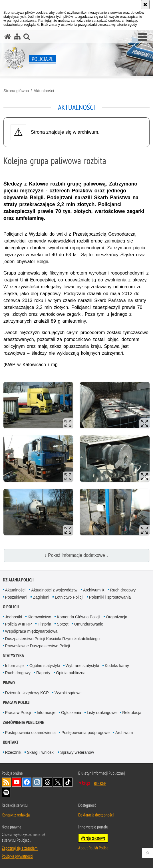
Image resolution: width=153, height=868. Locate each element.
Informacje (14, 666)
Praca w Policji (17, 702)
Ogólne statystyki (45, 666)
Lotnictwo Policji (69, 597)
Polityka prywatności (17, 856)
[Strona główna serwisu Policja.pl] (8, 37)
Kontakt (11, 742)
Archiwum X (94, 590)
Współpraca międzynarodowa (31, 631)
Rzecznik (13, 752)
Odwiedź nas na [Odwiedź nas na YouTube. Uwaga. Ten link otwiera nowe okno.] (17, 782)
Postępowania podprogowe (85, 733)
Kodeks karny (117, 666)
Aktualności (44, 91)
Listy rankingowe (102, 713)
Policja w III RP (19, 624)
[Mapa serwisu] (17, 37)
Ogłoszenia (71, 713)
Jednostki (14, 617)
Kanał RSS (6, 782)
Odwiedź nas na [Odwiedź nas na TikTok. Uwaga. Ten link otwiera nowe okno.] (68, 782)
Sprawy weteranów (77, 752)
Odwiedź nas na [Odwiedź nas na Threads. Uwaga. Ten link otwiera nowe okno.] (47, 782)
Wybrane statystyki (82, 666)
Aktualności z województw (54, 590)
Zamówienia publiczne (23, 722)
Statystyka (13, 655)
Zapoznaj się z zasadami (20, 848)
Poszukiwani (16, 597)
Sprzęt (63, 624)
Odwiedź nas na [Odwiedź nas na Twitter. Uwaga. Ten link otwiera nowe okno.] (58, 782)
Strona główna (16, 91)
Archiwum (124, 733)
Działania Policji (18, 580)
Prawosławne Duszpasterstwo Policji (38, 646)
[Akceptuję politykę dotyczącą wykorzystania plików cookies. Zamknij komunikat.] (145, 5)
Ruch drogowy (123, 590)
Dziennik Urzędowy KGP (27, 693)
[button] (143, 37)
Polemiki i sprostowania (110, 597)
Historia (44, 624)
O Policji (11, 607)
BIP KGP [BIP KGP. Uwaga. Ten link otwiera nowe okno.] (100, 783)
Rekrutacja (132, 713)
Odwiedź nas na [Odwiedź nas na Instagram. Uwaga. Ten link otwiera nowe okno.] (37, 782)
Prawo (9, 683)
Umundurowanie (89, 624)
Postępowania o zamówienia (30, 733)
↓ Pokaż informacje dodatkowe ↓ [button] (76, 555)
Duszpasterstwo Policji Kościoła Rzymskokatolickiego (52, 639)
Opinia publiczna (71, 673)
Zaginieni (41, 597)
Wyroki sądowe (68, 693)
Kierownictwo (39, 617)
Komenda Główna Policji (78, 617)
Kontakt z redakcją (16, 815)
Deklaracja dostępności (96, 815)
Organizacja (117, 617)
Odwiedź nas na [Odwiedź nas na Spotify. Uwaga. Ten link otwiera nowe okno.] (6, 792)
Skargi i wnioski (41, 752)
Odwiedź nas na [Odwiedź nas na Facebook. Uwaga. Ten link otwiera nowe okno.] (27, 782)
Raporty (43, 673)
